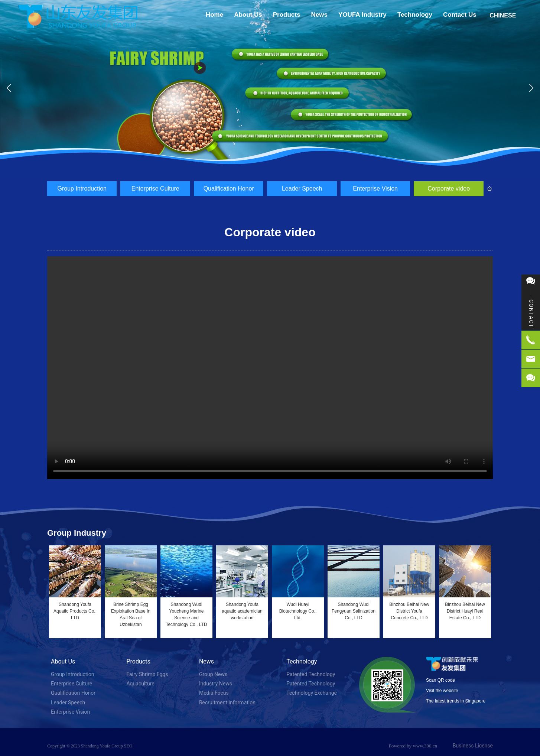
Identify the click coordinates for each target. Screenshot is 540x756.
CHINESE (503, 15)
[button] (264, 168)
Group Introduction (82, 189)
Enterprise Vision (375, 189)
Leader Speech (302, 189)
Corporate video (449, 189)
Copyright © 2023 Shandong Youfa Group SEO (90, 746)
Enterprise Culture (155, 189)
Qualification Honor (229, 189)
